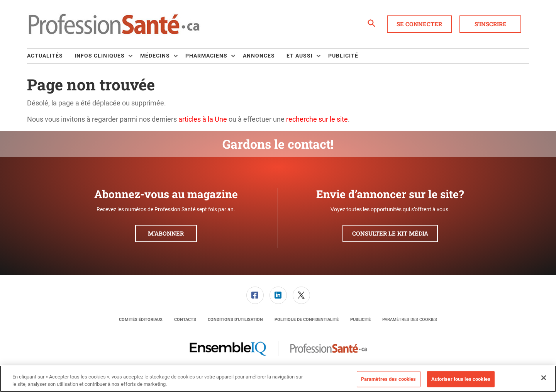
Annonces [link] (259, 56)
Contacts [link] (185, 320)
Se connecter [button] (419, 24)
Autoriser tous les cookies (461, 379)
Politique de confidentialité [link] (307, 320)
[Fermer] (544, 378)
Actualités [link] (45, 56)
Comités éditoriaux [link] (141, 320)
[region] (278, 379)
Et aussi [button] (300, 56)
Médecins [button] (155, 56)
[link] (255, 295)
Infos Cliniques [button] (100, 56)
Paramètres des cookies (410, 320)
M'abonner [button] (166, 233)
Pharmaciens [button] (206, 56)
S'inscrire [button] (491, 24)
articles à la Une (203, 119)
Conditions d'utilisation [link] (235, 320)
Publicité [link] (343, 56)
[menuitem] (51, 56)
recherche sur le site (317, 119)
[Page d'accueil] (114, 24)
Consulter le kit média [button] (390, 233)
